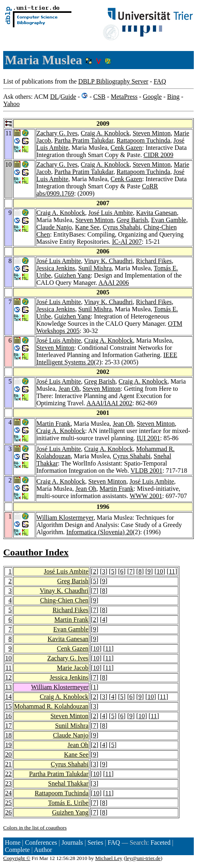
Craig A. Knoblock (105, 133)
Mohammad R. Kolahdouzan (51, 706)
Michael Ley (109, 858)
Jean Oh (69, 389)
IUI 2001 (148, 438)
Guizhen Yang (72, 275)
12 (8, 677)
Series (95, 842)
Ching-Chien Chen (64, 600)
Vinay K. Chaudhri (109, 261)
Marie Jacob (73, 668)
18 (8, 735)
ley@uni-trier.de (143, 858)
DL (54, 97)
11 (172, 571)
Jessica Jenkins (56, 268)
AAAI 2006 (114, 283)
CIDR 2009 (158, 155)
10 (160, 571)
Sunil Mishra (95, 268)
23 (8, 783)
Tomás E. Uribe (68, 803)
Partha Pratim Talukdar (84, 140)
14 (8, 697)
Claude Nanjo (54, 227)
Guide (68, 97)
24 (8, 793)
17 (8, 726)
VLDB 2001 (146, 471)
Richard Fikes (154, 261)
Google (152, 97)
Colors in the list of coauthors (35, 828)
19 (8, 745)
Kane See (87, 227)
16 (8, 716)
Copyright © (17, 858)
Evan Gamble (169, 220)
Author (43, 850)
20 (8, 755)
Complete (17, 850)
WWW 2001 (146, 496)
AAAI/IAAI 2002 (110, 403)
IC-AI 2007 (127, 242)
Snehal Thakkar (68, 783)
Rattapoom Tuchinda (143, 140)
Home (13, 842)
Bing (173, 97)
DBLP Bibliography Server (113, 81)
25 (8, 803)
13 (8, 687)
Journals (72, 842)
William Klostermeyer (65, 518)
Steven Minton (152, 133)
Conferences (41, 842)
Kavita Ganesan (156, 213)
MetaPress (124, 97)
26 (8, 812)
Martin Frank (54, 424)
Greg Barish (132, 220)
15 (8, 706)
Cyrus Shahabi (122, 227)
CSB (99, 97)
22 (8, 774)
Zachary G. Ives (57, 133)
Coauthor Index (36, 552)
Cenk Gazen (127, 148)
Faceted (160, 842)
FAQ (160, 81)
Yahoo (11, 104)
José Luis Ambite (111, 213)
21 (8, 764)
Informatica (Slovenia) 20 (99, 532)
